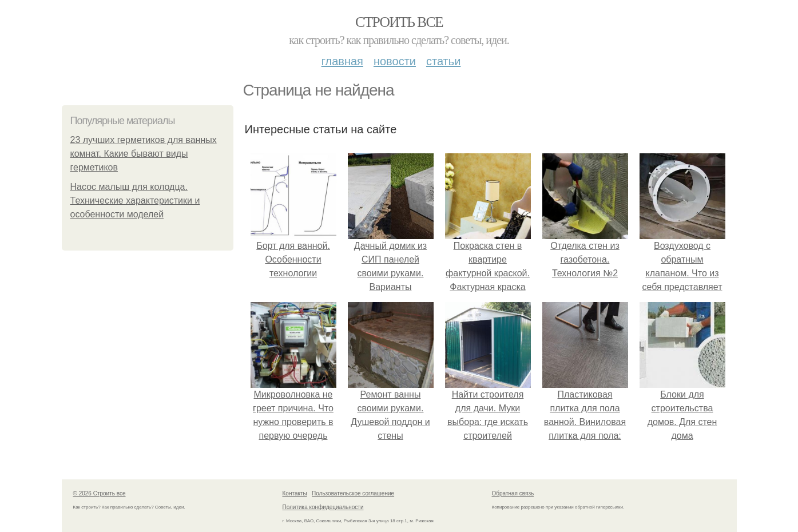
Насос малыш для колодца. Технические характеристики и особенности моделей (135, 201)
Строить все (399, 22)
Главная (342, 61)
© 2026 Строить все (100, 493)
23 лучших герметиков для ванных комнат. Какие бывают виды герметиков (144, 154)
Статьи (443, 61)
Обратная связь (513, 493)
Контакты (295, 493)
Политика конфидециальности (323, 507)
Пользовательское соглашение (353, 493)
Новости (395, 61)
